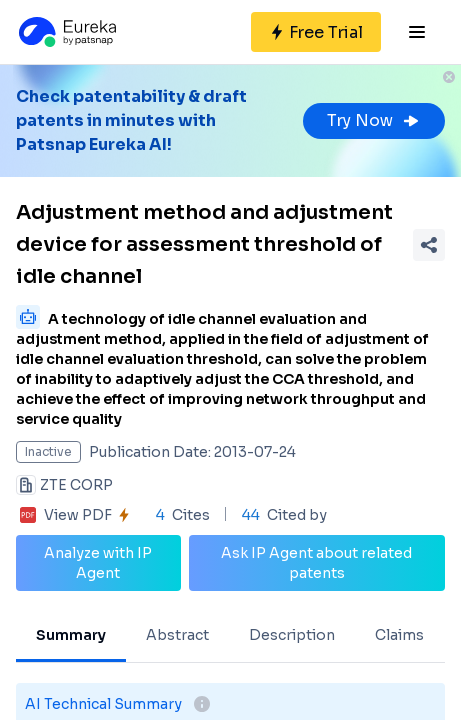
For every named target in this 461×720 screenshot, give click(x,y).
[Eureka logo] (66, 32)
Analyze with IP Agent (98, 563)
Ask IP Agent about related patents (316, 563)
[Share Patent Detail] (429, 245)
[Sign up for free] (316, 32)
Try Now (374, 120)
